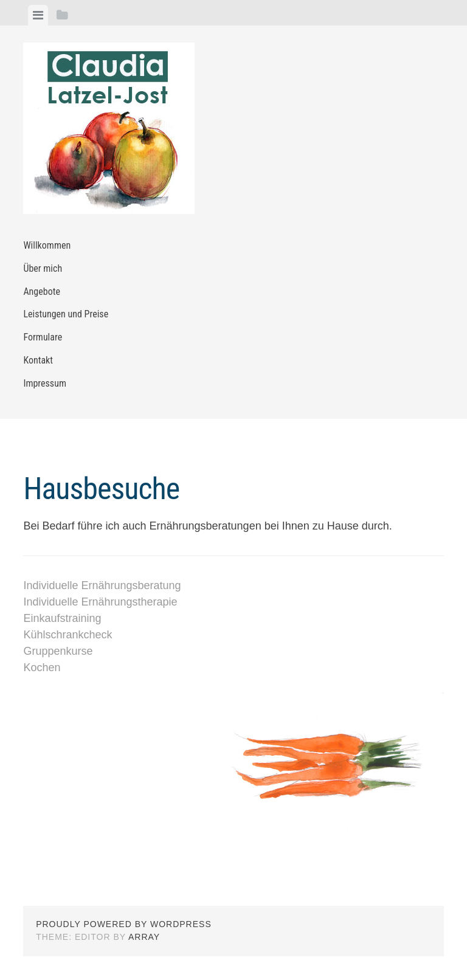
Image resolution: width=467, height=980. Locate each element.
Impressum (45, 383)
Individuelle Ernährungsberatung (102, 585)
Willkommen (47, 245)
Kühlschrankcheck (67, 635)
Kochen (42, 668)
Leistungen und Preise (66, 314)
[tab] (38, 15)
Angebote (42, 292)
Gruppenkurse (58, 651)
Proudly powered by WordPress (124, 924)
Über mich (43, 268)
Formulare (43, 337)
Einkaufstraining (62, 618)
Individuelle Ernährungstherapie (100, 602)
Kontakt (38, 360)
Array (144, 937)
